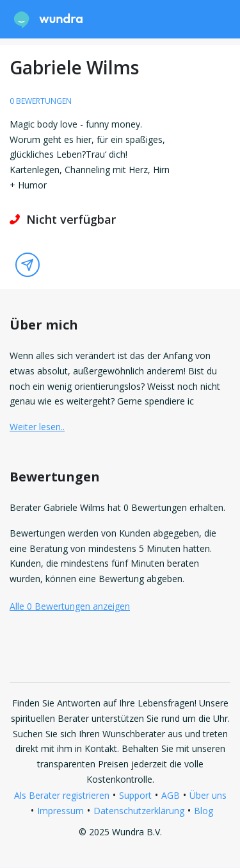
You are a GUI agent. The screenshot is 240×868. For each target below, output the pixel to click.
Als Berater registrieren (62, 795)
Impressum (60, 811)
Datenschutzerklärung (139, 811)
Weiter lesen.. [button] (37, 427)
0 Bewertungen (41, 101)
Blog (204, 811)
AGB (171, 795)
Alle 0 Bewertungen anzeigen (70, 606)
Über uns (208, 795)
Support (135, 795)
